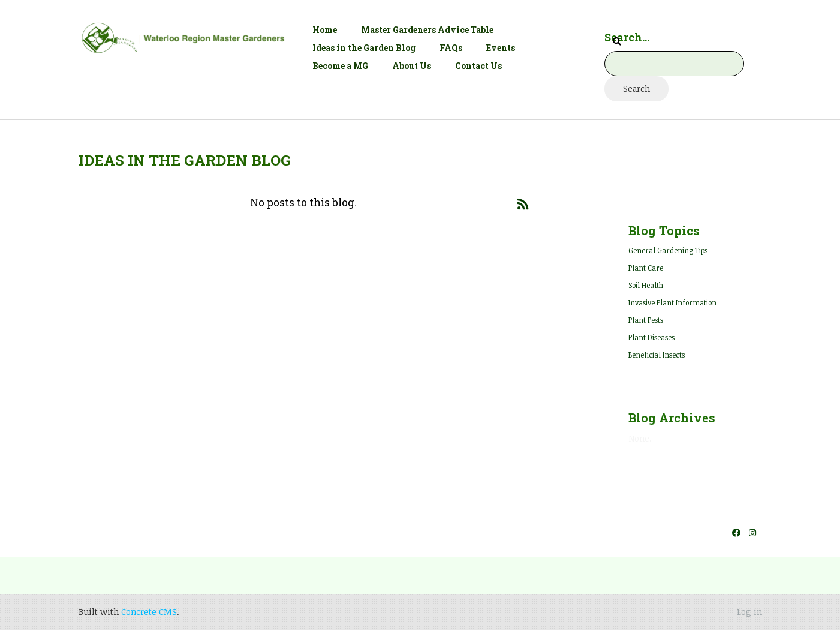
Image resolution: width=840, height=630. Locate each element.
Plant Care (646, 268)
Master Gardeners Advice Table (427, 30)
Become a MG (340, 66)
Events (501, 48)
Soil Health (646, 285)
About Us (412, 66)
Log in (749, 612)
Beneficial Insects (657, 355)
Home (325, 30)
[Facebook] (736, 532)
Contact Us (478, 66)
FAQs (451, 48)
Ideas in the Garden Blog (364, 48)
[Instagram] (752, 532)
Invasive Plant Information (672, 302)
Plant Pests (646, 320)
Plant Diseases (651, 337)
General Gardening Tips (668, 250)
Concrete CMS (149, 612)
